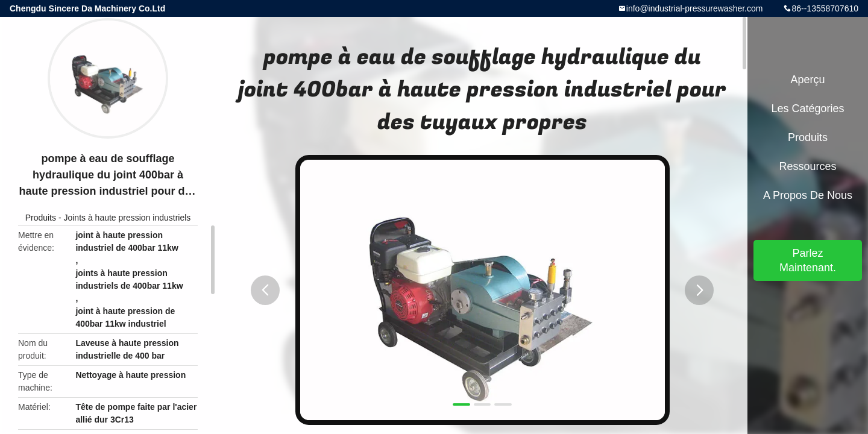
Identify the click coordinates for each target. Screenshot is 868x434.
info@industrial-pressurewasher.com (695, 8)
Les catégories (807, 108)
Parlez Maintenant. (808, 260)
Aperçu (807, 80)
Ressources (807, 166)
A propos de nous (808, 195)
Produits (41, 218)
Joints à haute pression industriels (127, 218)
